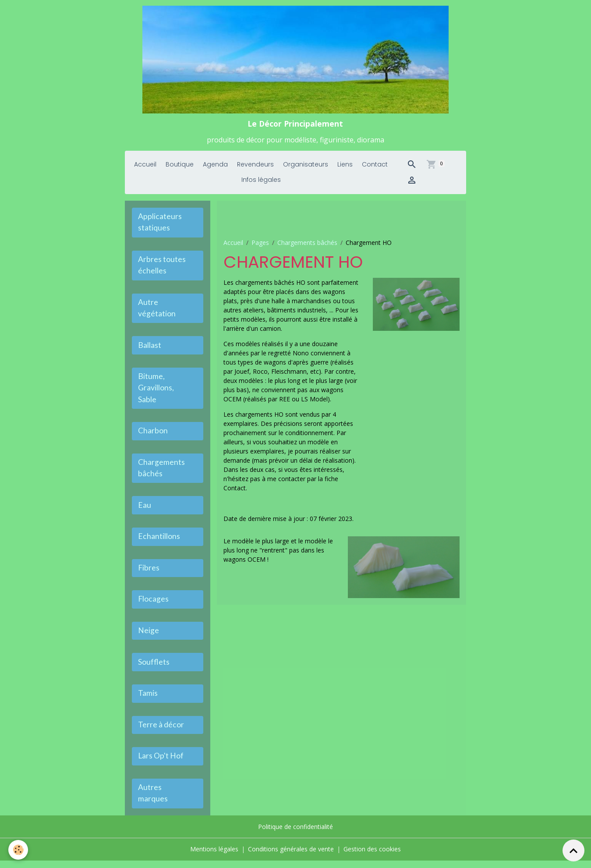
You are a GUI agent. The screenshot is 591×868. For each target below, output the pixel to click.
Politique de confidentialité (295, 834)
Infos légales (261, 183)
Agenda (215, 168)
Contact (375, 168)
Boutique (180, 168)
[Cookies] (19, 850)
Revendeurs (255, 168)
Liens (345, 168)
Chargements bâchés (307, 246)
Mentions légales (214, 857)
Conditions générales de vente (291, 857)
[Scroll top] (573, 850)
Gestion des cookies (372, 857)
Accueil (145, 168)
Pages (260, 246)
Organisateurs (306, 168)
